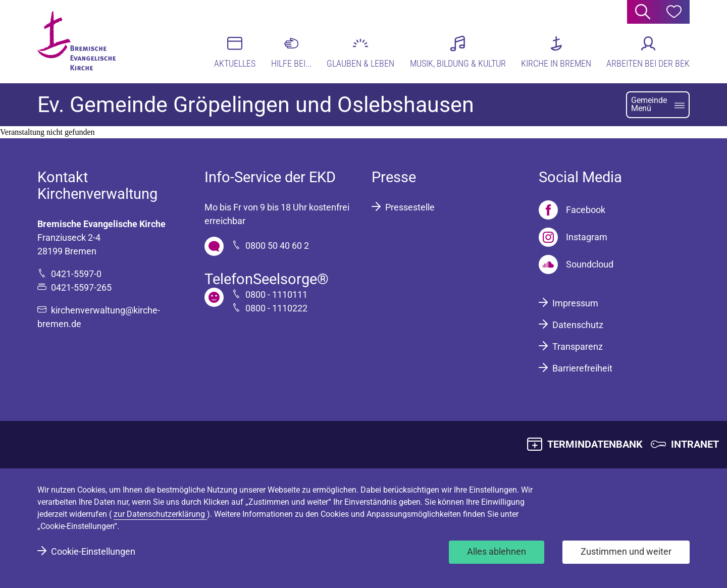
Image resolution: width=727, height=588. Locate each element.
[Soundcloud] (576, 264)
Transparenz (578, 346)
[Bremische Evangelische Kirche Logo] (76, 41)
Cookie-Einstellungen (93, 551)
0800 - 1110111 (276, 295)
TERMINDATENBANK (595, 444)
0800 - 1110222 (276, 308)
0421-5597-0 (76, 274)
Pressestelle (410, 207)
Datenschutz (578, 325)
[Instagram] (573, 237)
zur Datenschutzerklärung (160, 514)
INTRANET (695, 444)
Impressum (575, 303)
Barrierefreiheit (582, 368)
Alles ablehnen (497, 551)
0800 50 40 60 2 (277, 246)
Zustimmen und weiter (626, 551)
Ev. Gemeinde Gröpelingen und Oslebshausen (256, 104)
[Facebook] (572, 210)
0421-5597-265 (81, 287)
